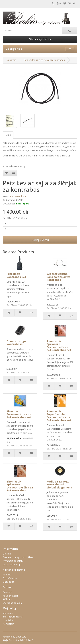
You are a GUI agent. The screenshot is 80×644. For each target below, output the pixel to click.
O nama (7, 554)
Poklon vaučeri (10, 596)
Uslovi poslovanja (12, 565)
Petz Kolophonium (20, 196)
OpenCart (21, 637)
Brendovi (7, 592)
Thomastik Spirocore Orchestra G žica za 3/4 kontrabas (20, 486)
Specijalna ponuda (12, 603)
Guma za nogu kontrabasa (16, 343)
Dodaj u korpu (40, 240)
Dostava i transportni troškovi (18, 557)
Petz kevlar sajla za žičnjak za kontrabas (44, 60)
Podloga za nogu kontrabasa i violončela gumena (59, 484)
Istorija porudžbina (13, 617)
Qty (5, 223)
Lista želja (8, 620)
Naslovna (11, 60)
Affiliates (7, 599)
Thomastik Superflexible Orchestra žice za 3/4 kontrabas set (59, 416)
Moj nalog (8, 613)
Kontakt (7, 575)
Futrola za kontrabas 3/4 (16, 275)
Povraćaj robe (10, 578)
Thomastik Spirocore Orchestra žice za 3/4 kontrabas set (59, 346)
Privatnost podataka (13, 561)
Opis (8, 135)
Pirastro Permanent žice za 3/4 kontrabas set (19, 414)
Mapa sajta (8, 582)
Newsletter (8, 624)
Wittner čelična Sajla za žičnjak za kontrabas (59, 277)
